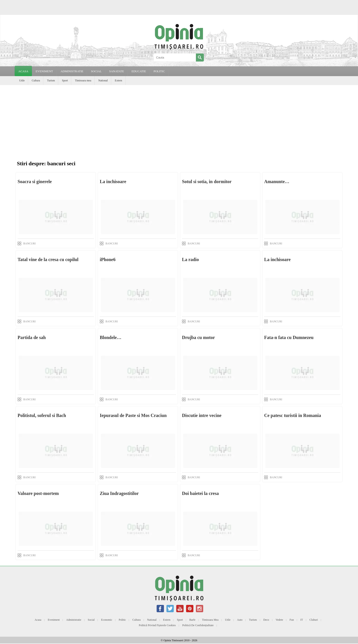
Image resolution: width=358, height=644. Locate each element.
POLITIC (159, 71)
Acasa (23, 71)
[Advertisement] (179, 119)
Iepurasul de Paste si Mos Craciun (133, 415)
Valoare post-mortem (38, 493)
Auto (240, 620)
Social (91, 620)
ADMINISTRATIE (72, 71)
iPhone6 (108, 259)
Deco (266, 620)
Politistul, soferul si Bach (42, 415)
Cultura (36, 80)
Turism (51, 80)
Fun (292, 620)
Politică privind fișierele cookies (157, 625)
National (103, 80)
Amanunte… (277, 182)
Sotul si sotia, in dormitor (207, 182)
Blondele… (111, 337)
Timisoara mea (83, 80)
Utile (22, 80)
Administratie (74, 620)
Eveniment (54, 620)
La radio (190, 259)
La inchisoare (113, 182)
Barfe (192, 620)
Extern (118, 80)
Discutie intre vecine (202, 415)
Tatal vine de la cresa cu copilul (48, 259)
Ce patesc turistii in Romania (293, 415)
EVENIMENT (44, 71)
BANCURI (29, 243)
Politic (122, 620)
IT (302, 620)
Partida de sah (32, 337)
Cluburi (314, 620)
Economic (107, 620)
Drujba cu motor (198, 337)
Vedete (279, 620)
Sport (65, 80)
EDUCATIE (139, 71)
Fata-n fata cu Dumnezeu (289, 337)
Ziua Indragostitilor (119, 493)
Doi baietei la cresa (200, 493)
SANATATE (117, 71)
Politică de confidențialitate (198, 625)
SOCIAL (96, 71)
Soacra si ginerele (35, 182)
